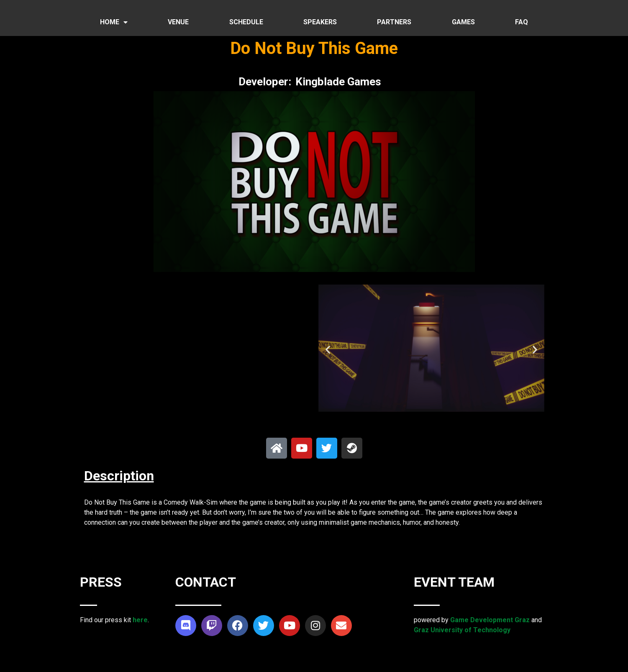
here (140, 620)
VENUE (178, 22)
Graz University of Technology (462, 630)
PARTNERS (394, 22)
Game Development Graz (490, 620)
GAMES (463, 22)
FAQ (522, 22)
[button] (328, 350)
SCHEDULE (246, 22)
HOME (114, 22)
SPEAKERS (320, 22)
